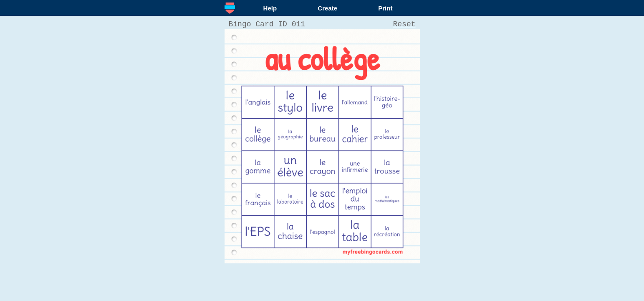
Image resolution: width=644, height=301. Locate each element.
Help (270, 8)
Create (327, 8)
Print (385, 8)
